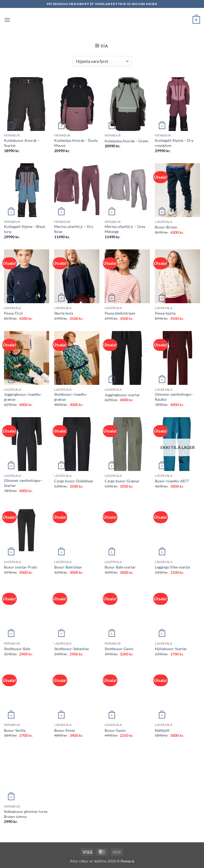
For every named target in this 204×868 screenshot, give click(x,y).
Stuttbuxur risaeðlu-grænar (71, 397)
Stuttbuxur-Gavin (119, 649)
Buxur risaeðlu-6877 (172, 481)
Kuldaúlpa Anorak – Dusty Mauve (76, 143)
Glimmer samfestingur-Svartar (23, 483)
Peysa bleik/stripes (120, 313)
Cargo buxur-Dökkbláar (74, 481)
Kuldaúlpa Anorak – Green (127, 141)
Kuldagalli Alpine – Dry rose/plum (174, 143)
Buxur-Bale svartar (120, 567)
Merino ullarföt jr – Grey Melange (125, 229)
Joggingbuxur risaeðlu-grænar (23, 397)
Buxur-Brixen (166, 227)
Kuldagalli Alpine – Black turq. (25, 229)
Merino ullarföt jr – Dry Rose (74, 229)
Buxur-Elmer (65, 730)
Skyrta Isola (64, 313)
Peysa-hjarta (165, 313)
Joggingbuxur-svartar (122, 395)
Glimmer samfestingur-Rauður (174, 397)
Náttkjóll (162, 730)
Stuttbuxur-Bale (17, 649)
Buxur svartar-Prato (21, 567)
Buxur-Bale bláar (68, 567)
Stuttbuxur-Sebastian (72, 649)
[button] (7, 20)
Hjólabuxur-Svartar (171, 649)
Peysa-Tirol (13, 313)
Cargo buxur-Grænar (122, 481)
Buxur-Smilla (15, 730)
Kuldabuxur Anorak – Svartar (22, 143)
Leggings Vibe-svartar (173, 567)
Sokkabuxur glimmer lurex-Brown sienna (26, 814)
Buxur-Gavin (115, 730)
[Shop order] (102, 61)
